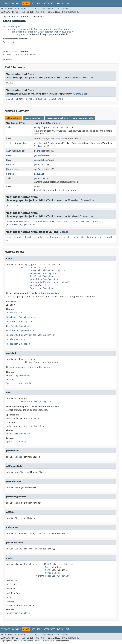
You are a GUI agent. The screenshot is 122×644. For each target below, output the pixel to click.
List (50, 139)
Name (75, 143)
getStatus (29, 224)
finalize (30, 237)
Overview (6, 3)
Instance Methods (57, 118)
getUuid (39, 174)
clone (9, 237)
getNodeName (41, 155)
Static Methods (34, 118)
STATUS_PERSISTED (36, 99)
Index (60, 3)
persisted (40, 178)
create (38, 143)
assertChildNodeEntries (48, 222)
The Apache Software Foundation (37, 641)
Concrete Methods (83, 118)
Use (33, 3)
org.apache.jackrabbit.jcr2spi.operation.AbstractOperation (38, 29)
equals (19, 237)
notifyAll (79, 237)
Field (22, 12)
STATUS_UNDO (56, 99)
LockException (38, 268)
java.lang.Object (12, 27)
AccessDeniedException (43, 273)
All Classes (64, 8)
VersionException (40, 285)
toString (92, 237)
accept (38, 127)
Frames (37, 8)
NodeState (49, 143)
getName (98, 222)
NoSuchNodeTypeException (44, 279)
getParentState (43, 169)
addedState (40, 139)
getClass (43, 237)
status (10, 83)
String (38, 146)
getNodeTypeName (44, 160)
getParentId (41, 165)
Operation (9, 42)
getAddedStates (43, 151)
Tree (39, 3)
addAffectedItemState (19, 222)
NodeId (10, 165)
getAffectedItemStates (77, 222)
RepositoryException (42, 288)
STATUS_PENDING (15, 99)
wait (102, 237)
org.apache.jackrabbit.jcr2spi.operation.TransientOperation (43, 32)
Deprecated (49, 3)
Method (40, 12)
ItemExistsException (42, 276)
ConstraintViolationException (48, 270)
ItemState (60, 139)
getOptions (12, 205)
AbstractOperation (80, 78)
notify (67, 237)
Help (67, 3)
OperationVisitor (53, 127)
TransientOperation (24, 54)
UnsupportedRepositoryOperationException (55, 282)
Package (16, 3)
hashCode (55, 237)
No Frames (47, 8)
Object (64, 232)
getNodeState (13, 224)
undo (37, 187)
